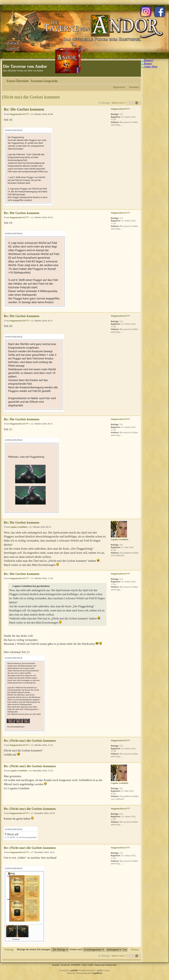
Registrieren (119, 87)
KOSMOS (76, 965)
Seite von (118, 103)
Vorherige (9, 950)
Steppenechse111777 (19, 114)
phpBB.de (98, 973)
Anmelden (134, 87)
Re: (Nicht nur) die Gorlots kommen (30, 741)
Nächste (135, 950)
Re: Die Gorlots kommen (24, 109)
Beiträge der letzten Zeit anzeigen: (43, 949)
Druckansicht (131, 80)
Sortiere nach (87, 949)
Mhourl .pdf (13, 834)
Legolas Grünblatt (18, 527)
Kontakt (56, 965)
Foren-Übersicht (18, 81)
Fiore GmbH (88, 965)
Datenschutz (111, 965)
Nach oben (138, 207)
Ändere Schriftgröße (137, 80)
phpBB (74, 970)
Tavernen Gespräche (44, 81)
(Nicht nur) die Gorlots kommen (31, 97)
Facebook (65, 965)
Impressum (100, 965)
